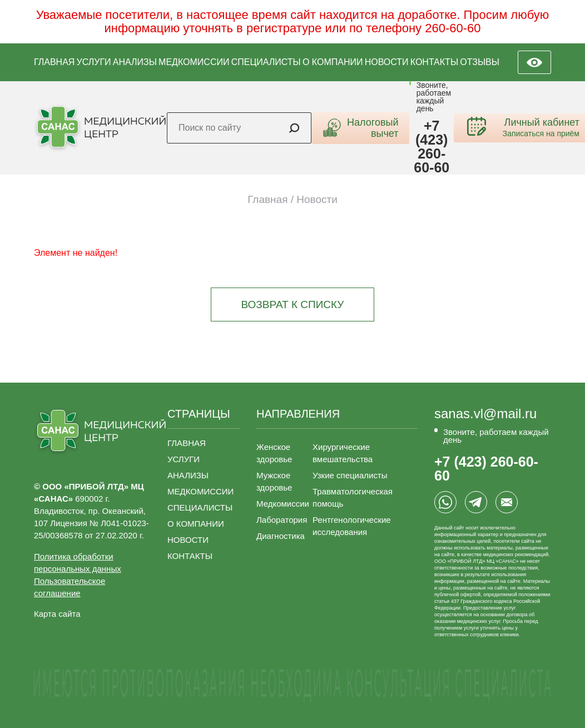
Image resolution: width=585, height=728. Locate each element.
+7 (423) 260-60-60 (432, 147)
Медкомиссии (283, 504)
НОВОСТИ (387, 62)
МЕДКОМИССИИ (194, 62)
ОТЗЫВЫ (480, 62)
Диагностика (281, 536)
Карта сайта (57, 614)
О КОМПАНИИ (333, 62)
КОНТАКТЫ (434, 62)
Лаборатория (282, 520)
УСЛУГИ (94, 62)
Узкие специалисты (350, 475)
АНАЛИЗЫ (135, 62)
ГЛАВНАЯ (54, 62)
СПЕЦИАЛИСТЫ (266, 62)
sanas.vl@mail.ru (485, 414)
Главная (267, 199)
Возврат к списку (293, 304)
